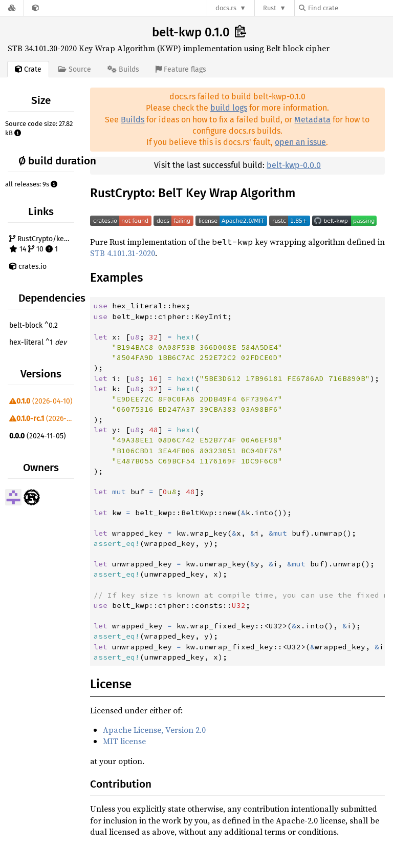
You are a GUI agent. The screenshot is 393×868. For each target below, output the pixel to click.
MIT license (124, 741)
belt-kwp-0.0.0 (294, 165)
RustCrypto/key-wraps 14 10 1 (43, 244)
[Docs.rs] (12, 8)
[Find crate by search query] (350, 8)
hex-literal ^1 (38, 342)
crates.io (28, 267)
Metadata (312, 120)
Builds (133, 120)
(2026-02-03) (43, 419)
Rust (270, 8)
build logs (229, 108)
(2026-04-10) (41, 401)
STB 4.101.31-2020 (123, 253)
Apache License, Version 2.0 (154, 730)
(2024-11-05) (38, 436)
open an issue (300, 142)
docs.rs (226, 8)
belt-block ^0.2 (34, 325)
